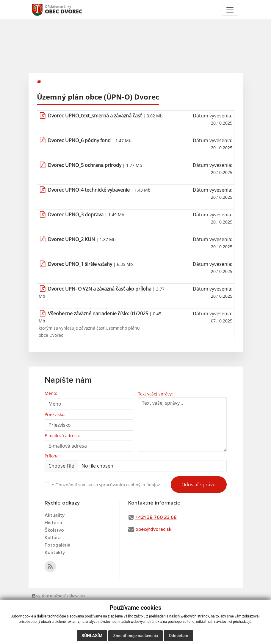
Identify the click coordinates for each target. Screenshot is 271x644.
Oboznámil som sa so (106, 485)
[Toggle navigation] (230, 10)
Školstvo (54, 530)
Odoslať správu (199, 485)
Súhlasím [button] (92, 636)
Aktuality (55, 515)
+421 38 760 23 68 (156, 517)
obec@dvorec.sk (153, 529)
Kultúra (53, 538)
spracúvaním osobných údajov (129, 485)
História (53, 523)
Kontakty (55, 553)
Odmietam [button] (178, 636)
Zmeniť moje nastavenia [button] (135, 636)
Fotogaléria (58, 545)
